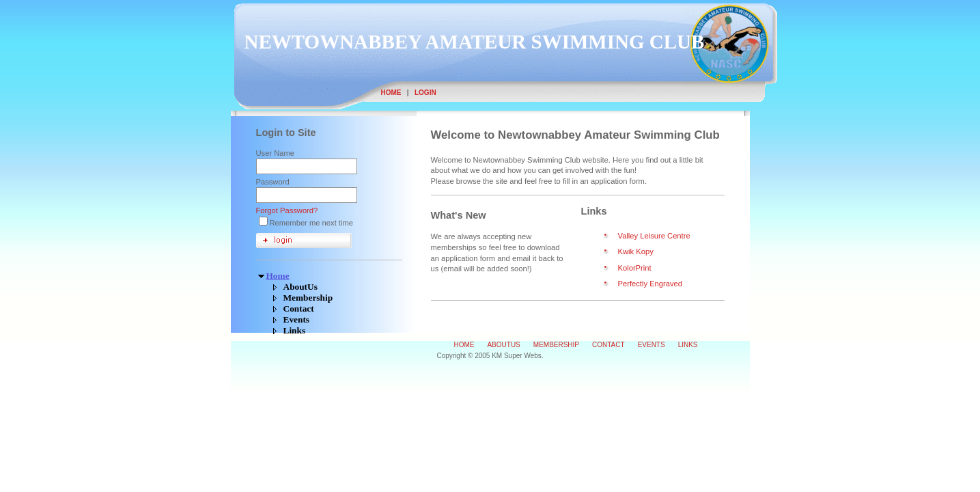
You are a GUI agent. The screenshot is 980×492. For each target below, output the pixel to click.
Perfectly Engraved (650, 284)
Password (273, 182)
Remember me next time (311, 223)
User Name (276, 153)
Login (425, 93)
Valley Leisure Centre (654, 236)
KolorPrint (635, 268)
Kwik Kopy (636, 251)
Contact (299, 309)
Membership (308, 298)
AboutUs (300, 287)
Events (297, 319)
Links (295, 330)
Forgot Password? (287, 210)
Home (391, 93)
